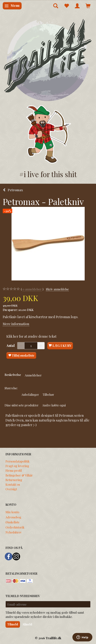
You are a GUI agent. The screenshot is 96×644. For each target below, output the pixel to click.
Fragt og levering (17, 466)
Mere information (16, 324)
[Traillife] (48, 60)
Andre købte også (54, 405)
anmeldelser (32, 289)
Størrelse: (11, 388)
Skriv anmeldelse (57, 289)
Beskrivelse (13, 375)
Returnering (14, 480)
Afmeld (27, 624)
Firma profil (14, 470)
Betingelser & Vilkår (19, 475)
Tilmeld (13, 624)
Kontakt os (13, 484)
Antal (11, 346)
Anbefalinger (30, 394)
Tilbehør (48, 394)
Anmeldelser (33, 375)
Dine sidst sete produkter (22, 405)
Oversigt (11, 489)
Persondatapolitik (17, 461)
